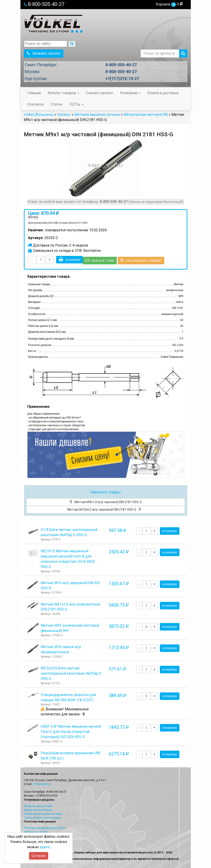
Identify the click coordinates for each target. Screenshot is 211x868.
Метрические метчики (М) (146, 115)
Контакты (36, 104)
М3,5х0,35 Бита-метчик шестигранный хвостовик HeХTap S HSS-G (71, 673)
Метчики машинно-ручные (97, 115)
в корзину (69, 259)
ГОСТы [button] (76, 104)
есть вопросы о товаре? (141, 260)
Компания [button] (130, 93)
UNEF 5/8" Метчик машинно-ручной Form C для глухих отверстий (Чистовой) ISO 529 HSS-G (71, 732)
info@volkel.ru (42, 784)
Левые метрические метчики (43, 814)
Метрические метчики (38, 806)
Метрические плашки (38, 810)
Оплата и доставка (163, 93)
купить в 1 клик (100, 260)
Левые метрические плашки (42, 818)
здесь (45, 847)
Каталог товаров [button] (63, 93)
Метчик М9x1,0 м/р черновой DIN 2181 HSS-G (105, 502)
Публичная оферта (36, 832)
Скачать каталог (100, 93)
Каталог (64, 115)
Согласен (39, 856)
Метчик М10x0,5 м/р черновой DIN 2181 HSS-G (104, 509)
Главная (34, 93)
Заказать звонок (44, 53)
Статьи (57, 104)
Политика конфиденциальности (45, 828)
